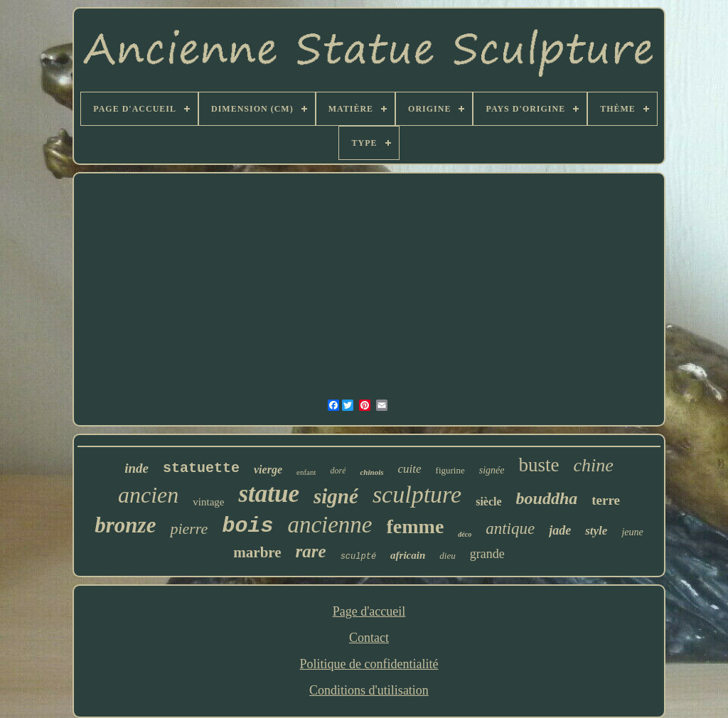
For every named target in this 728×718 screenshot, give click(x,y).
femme (416, 526)
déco (465, 534)
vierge (268, 470)
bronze (125, 525)
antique (510, 529)
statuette (201, 468)
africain (408, 555)
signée (492, 470)
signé (336, 496)
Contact (369, 638)
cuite (410, 469)
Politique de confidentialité (369, 664)
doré (338, 471)
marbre (257, 552)
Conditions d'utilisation (369, 690)
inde (136, 468)
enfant (306, 472)
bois (247, 526)
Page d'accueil (369, 611)
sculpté (358, 557)
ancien (148, 495)
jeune (632, 532)
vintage (208, 502)
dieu (447, 556)
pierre (189, 529)
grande (487, 554)
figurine (450, 470)
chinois (371, 472)
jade (560, 530)
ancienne (330, 525)
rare (311, 551)
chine (593, 465)
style (596, 531)
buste (539, 465)
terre (606, 500)
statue (269, 494)
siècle (488, 502)
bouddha (547, 498)
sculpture (417, 494)
